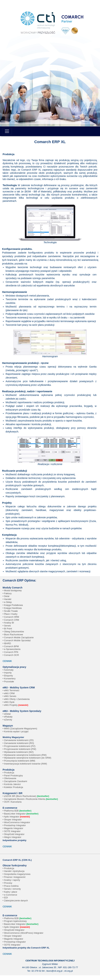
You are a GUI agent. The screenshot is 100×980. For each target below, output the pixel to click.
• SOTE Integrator (12, 831)
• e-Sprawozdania (11, 649)
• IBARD (7, 643)
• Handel (7, 599)
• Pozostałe (8, 682)
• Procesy (7, 883)
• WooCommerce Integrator (16, 822)
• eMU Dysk (9, 702)
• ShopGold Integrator (14, 834)
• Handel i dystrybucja (14, 871)
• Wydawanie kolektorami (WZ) (18, 752)
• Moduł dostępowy (12, 590)
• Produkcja (8, 773)
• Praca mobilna (11, 886)
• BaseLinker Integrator (20, 814)
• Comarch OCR (11, 655)
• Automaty (8, 670)
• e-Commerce (10, 895)
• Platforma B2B (17, 811)
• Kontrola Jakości (12, 784)
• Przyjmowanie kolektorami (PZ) (19, 746)
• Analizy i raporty (11, 880)
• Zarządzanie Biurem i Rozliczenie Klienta (30, 799)
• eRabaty (8, 717)
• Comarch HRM (11, 617)
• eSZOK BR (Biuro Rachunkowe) (26, 796)
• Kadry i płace (10, 892)
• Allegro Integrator (12, 837)
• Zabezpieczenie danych (15, 901)
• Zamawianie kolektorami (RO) (18, 743)
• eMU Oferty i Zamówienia (16, 699)
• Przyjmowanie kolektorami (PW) (19, 749)
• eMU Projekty (15, 705)
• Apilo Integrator (16, 817)
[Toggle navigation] (7, 131)
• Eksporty (8, 676)
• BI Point (7, 629)
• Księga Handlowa (12, 608)
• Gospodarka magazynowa (16, 874)
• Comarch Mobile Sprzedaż (17, 640)
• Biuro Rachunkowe (13, 635)
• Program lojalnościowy (15, 921)
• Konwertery (9, 679)
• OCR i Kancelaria (12, 802)
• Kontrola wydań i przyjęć (16, 731)
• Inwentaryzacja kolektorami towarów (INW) (25, 764)
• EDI (5, 898)
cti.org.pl (69, 971)
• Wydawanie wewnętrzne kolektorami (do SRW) (27, 758)
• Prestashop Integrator (14, 825)
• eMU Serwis (9, 696)
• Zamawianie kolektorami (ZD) (18, 740)
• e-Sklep (7, 602)
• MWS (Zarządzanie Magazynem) (20, 729)
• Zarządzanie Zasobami (15, 781)
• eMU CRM (9, 693)
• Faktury (7, 593)
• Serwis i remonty (12, 889)
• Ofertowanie (9, 778)
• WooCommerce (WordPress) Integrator (23, 933)
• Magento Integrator (13, 828)
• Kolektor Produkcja (13, 787)
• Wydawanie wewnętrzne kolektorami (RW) (25, 755)
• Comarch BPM (11, 646)
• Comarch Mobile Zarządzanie (18, 637)
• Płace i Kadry (10, 614)
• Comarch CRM (11, 620)
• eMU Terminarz (11, 690)
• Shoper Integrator (12, 820)
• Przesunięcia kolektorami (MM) (19, 761)
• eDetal (7, 714)
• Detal (6, 596)
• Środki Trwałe (10, 611)
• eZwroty (7, 720)
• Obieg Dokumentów (13, 632)
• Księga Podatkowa (13, 605)
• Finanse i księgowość (14, 877)
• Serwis (7, 626)
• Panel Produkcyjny (13, 776)
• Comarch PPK (11, 652)
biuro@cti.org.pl (54, 971)
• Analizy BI (8, 623)
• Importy (7, 673)
